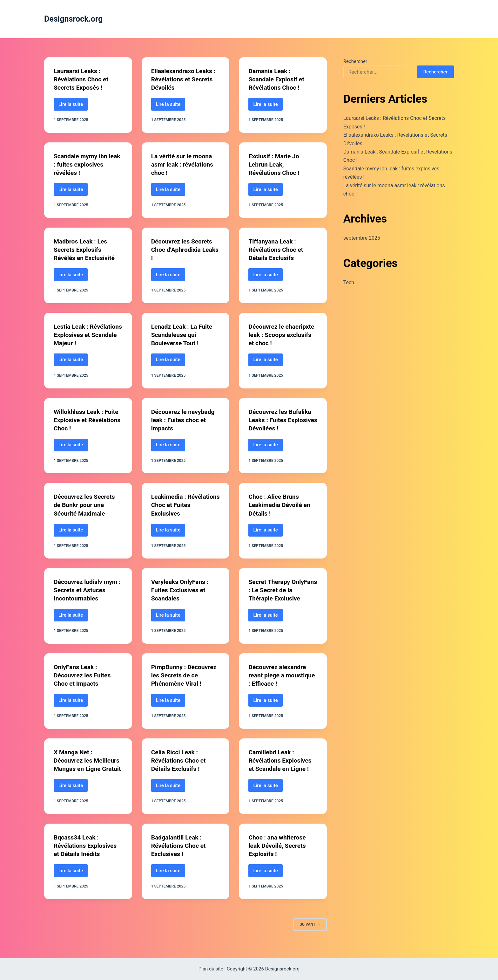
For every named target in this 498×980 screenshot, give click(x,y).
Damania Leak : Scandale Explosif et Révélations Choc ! (277, 79)
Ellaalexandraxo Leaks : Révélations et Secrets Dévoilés (185, 79)
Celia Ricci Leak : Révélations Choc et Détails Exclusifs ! (180, 760)
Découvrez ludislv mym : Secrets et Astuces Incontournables (87, 590)
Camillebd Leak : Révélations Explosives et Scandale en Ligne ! (281, 760)
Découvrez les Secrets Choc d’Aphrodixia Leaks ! (183, 250)
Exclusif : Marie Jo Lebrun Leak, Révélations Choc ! (275, 164)
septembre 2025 (362, 238)
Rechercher (355, 61)
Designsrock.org (73, 19)
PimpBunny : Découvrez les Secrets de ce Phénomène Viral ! (185, 675)
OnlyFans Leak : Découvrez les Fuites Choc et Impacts (83, 675)
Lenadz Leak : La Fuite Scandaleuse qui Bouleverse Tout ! (183, 334)
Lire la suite (73, 106)
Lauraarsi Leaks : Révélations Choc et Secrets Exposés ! (82, 79)
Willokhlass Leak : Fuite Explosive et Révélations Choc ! (87, 420)
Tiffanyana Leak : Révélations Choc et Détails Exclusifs (277, 250)
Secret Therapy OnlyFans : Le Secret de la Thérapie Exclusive (282, 590)
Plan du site (211, 969)
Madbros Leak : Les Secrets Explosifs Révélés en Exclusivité (85, 250)
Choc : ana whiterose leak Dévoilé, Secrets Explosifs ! (278, 853)
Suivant (310, 932)
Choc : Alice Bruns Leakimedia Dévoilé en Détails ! (280, 505)
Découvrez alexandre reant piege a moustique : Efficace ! (279, 675)
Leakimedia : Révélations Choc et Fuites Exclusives (180, 505)
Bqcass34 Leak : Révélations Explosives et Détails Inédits (86, 853)
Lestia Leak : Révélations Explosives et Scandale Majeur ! (86, 334)
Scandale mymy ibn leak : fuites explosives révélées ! (86, 164)
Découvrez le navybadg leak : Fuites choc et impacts (184, 420)
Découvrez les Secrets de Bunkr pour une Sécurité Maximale (85, 505)
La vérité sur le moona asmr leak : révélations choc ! (183, 164)
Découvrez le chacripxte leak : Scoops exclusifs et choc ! (283, 334)
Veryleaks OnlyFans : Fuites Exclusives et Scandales (181, 590)
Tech (349, 282)
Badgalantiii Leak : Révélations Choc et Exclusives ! (180, 853)
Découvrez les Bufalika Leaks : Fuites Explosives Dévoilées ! (281, 420)
